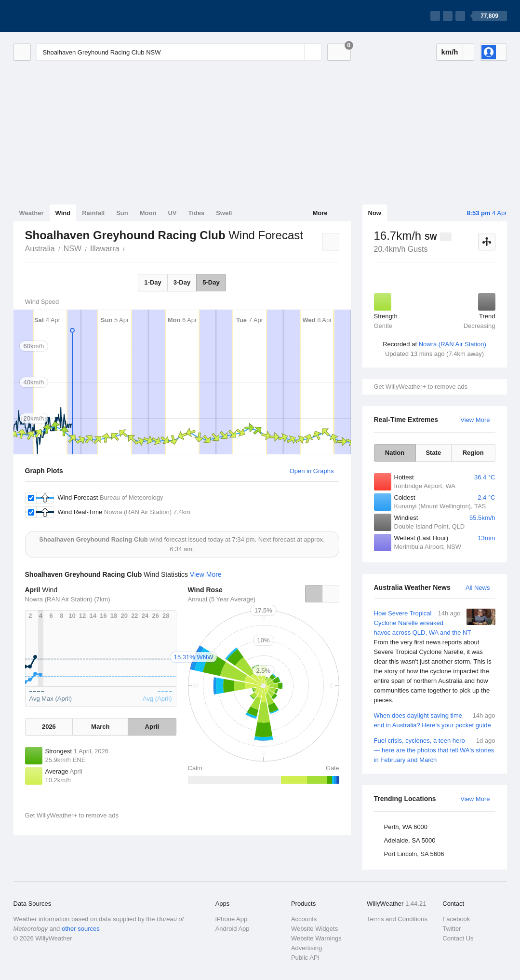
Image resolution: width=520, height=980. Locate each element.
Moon (148, 213)
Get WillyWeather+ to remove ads (421, 387)
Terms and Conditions (397, 919)
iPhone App (232, 919)
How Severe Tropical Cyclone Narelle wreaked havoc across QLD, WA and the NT (435, 657)
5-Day (211, 282)
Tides (196, 213)
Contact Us (458, 938)
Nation (395, 453)
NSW (73, 249)
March (100, 727)
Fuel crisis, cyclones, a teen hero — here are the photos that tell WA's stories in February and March (435, 750)
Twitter (452, 929)
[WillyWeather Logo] (59, 16)
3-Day (182, 282)
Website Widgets (314, 929)
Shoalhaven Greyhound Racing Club (130, 248)
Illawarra (105, 249)
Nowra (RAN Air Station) (453, 344)
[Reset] (296, 52)
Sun (122, 213)
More (320, 213)
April (152, 727)
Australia (40, 249)
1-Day (153, 282)
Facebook (456, 919)
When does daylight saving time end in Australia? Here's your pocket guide (435, 720)
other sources (81, 929)
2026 (49, 727)
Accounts (304, 919)
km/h (449, 52)
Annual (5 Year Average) (222, 599)
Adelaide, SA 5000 (410, 840)
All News (478, 588)
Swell (224, 213)
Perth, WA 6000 (406, 827)
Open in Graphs (312, 471)
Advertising (307, 948)
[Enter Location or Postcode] (179, 52)
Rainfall (93, 213)
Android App (233, 929)
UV (172, 213)
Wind (63, 213)
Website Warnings (316, 938)
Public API (305, 958)
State (433, 453)
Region (473, 453)
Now (375, 213)
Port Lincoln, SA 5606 (414, 854)
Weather (32, 213)
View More (475, 420)
